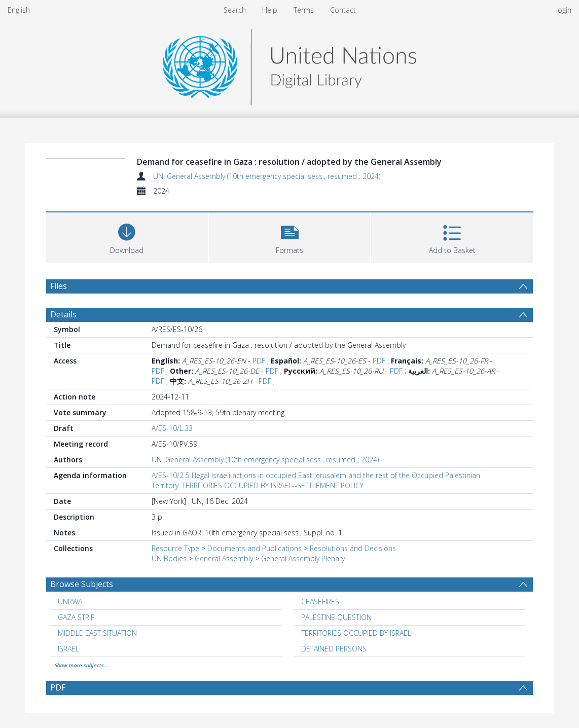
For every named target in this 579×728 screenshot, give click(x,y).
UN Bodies (169, 558)
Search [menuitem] (235, 10)
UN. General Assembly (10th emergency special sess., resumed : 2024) (267, 176)
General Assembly (224, 558)
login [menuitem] (564, 10)
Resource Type (175, 548)
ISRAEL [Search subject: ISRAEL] (68, 649)
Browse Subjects (82, 584)
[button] (290, 236)
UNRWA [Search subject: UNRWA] (70, 602)
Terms (304, 10)
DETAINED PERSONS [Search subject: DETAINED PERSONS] (334, 649)
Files (59, 286)
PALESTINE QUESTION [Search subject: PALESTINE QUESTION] (336, 617)
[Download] (127, 236)
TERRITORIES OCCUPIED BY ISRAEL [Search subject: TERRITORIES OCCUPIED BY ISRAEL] (356, 633)
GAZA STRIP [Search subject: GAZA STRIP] (76, 617)
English (19, 10)
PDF (259, 361)
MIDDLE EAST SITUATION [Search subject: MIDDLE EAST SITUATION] (97, 633)
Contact (343, 10)
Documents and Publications (255, 548)
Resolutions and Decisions (353, 548)
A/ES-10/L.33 (172, 428)
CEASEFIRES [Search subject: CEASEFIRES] (320, 602)
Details (63, 314)
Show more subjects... (81, 665)
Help (270, 10)
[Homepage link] (289, 64)
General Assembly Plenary (303, 558)
